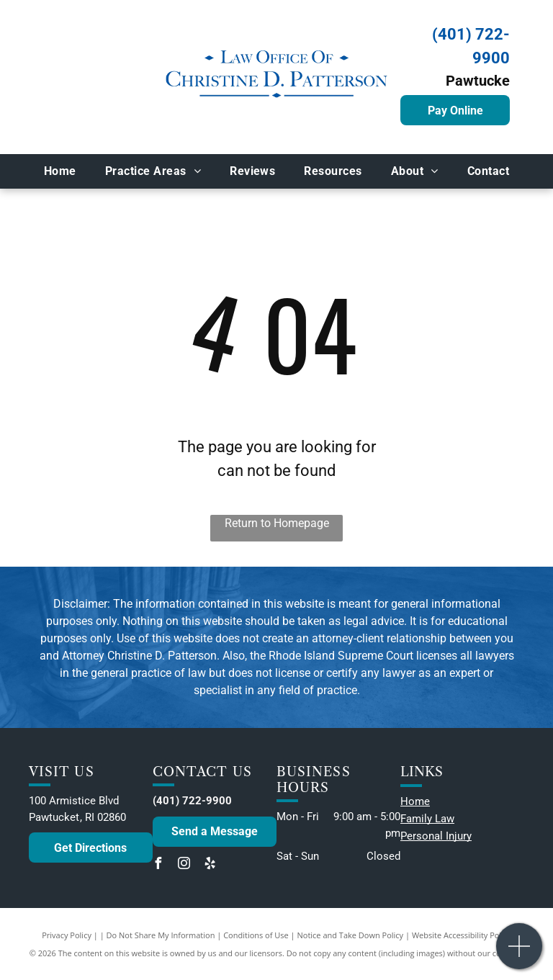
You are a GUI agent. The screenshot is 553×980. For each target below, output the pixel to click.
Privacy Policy (67, 935)
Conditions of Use (256, 935)
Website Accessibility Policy (462, 935)
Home (415, 801)
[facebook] (158, 865)
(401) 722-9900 (192, 801)
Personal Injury (436, 836)
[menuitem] (60, 171)
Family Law (427, 819)
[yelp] (210, 865)
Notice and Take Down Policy (351, 935)
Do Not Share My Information (161, 935)
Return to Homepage (277, 523)
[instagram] (184, 865)
